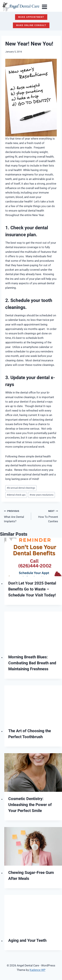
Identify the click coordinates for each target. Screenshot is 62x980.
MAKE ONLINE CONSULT (31, 25)
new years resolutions (41, 495)
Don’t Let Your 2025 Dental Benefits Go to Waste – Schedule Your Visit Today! (32, 589)
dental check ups (16, 495)
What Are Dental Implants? (16, 516)
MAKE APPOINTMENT (31, 17)
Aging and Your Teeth (27, 940)
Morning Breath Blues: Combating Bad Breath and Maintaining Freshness (32, 663)
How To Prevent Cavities (46, 516)
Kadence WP (38, 970)
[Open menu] (44, 7)
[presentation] (33, 557)
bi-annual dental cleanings (21, 488)
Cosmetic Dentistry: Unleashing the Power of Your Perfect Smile (30, 805)
